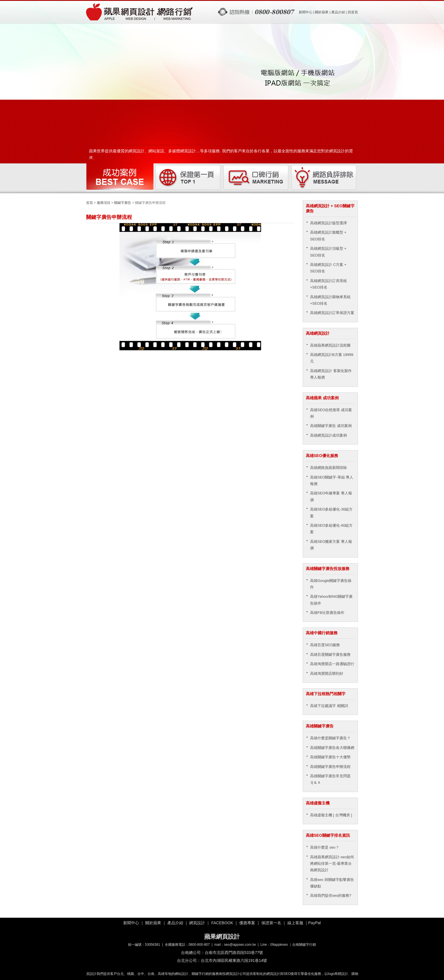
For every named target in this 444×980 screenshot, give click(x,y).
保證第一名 (271, 923)
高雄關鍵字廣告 (320, 726)
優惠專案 (247, 923)
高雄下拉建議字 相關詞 (329, 706)
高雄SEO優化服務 (322, 456)
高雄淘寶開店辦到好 (327, 673)
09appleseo (279, 945)
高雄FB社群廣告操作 (327, 613)
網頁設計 (197, 923)
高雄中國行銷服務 (322, 633)
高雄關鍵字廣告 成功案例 (331, 426)
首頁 (89, 203)
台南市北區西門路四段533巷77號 (234, 953)
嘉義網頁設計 (87, 974)
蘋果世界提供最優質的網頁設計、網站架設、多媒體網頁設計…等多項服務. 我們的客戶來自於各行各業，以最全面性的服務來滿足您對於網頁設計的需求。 (221, 152)
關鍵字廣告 (123, 203)
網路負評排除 (324, 178)
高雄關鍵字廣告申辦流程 (330, 767)
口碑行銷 (256, 178)
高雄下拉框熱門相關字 (326, 694)
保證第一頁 (188, 178)
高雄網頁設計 (318, 333)
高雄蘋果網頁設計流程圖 (330, 345)
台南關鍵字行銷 (304, 945)
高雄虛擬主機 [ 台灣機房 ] (331, 815)
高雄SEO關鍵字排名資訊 (328, 835)
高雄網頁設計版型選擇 (328, 223)
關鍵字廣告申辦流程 (140, 12)
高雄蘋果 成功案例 (322, 398)
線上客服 (295, 923)
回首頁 (353, 12)
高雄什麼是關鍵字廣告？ (330, 738)
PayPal (315, 923)
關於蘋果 (322, 12)
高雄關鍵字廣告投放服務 (328, 569)
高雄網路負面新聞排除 (328, 468)
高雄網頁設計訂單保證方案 (332, 313)
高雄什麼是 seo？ (325, 847)
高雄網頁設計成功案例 (328, 435)
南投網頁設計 (230, 974)
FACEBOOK (222, 923)
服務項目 (104, 203)
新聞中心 (306, 12)
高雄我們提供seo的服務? (331, 895)
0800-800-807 (199, 945)
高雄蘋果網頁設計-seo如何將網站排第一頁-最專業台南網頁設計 (332, 864)
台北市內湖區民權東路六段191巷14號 (234, 960)
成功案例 (120, 178)
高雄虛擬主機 (318, 803)
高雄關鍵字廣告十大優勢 (330, 757)
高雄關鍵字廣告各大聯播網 (332, 748)
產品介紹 (338, 12)
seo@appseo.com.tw (240, 945)
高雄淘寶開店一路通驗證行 (332, 664)
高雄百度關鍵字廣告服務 (330, 655)
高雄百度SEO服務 (325, 645)
